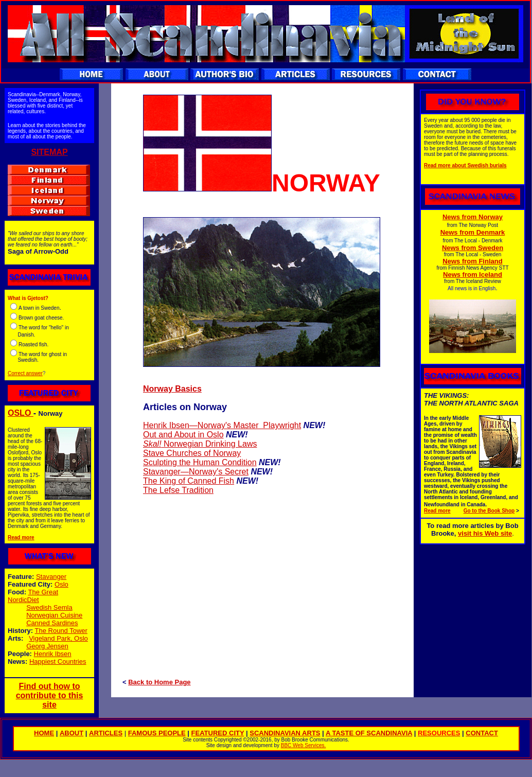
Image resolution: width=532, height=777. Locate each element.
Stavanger (51, 577)
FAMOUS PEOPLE (157, 733)
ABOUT (72, 733)
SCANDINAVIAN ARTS (285, 733)
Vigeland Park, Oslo (58, 638)
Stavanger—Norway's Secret (196, 472)
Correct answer (25, 373)
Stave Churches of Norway (192, 453)
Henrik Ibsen (53, 654)
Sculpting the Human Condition (200, 462)
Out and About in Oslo (183, 435)
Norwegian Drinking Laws (209, 444)
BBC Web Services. (304, 745)
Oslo (61, 584)
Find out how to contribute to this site (50, 695)
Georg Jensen (47, 646)
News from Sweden (473, 248)
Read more (21, 537)
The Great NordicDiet (33, 596)
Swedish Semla (49, 607)
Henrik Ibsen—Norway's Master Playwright (222, 425)
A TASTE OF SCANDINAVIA (369, 733)
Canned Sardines (52, 623)
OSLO (21, 413)
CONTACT (482, 733)
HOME (44, 733)
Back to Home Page (159, 682)
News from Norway (473, 217)
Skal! (152, 444)
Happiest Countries (58, 661)
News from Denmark (473, 232)
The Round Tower (61, 631)
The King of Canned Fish (189, 481)
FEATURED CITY (218, 733)
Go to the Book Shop (489, 511)
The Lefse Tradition (178, 490)
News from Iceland (473, 275)
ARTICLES (106, 733)
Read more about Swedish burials (465, 165)
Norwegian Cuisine (54, 615)
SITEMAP (49, 152)
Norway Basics (172, 389)
